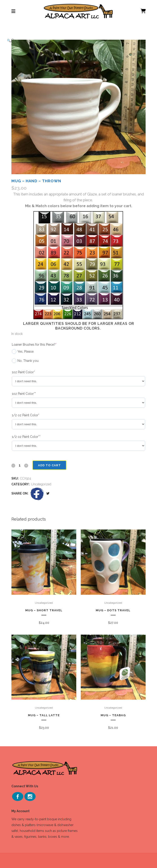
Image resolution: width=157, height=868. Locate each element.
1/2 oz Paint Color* (26, 415)
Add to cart (49, 465)
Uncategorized (41, 484)
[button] (74, 40)
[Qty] (20, 465)
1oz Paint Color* (23, 372)
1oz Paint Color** (24, 394)
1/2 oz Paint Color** (26, 437)
